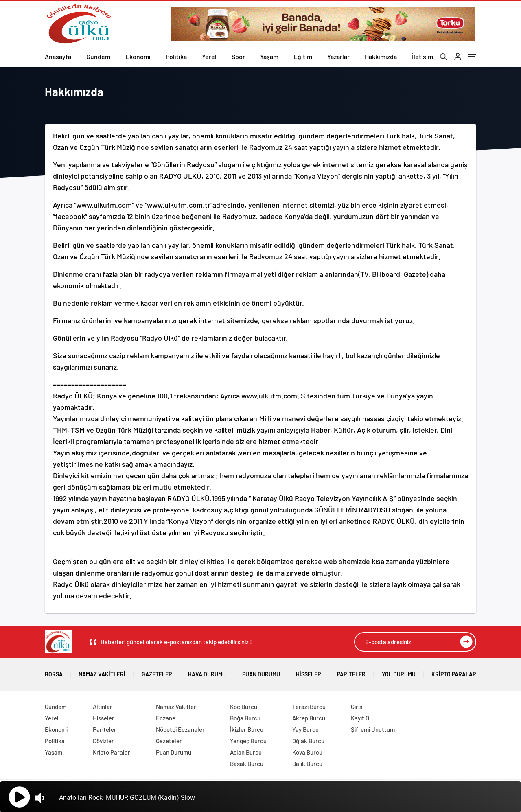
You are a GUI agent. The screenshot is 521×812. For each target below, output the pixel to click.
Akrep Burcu (309, 718)
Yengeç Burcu (248, 741)
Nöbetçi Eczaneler (180, 729)
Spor (238, 56)
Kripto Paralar (454, 671)
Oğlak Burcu (308, 741)
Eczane (166, 718)
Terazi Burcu (309, 707)
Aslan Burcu (246, 752)
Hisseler (309, 671)
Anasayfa (58, 56)
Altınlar (103, 707)
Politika (176, 56)
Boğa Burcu (245, 718)
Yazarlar (338, 56)
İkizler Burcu (247, 729)
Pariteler (351, 671)
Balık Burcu (307, 764)
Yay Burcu (305, 729)
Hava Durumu (207, 671)
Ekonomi (138, 56)
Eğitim (303, 56)
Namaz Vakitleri (102, 671)
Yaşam (269, 56)
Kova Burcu (307, 752)
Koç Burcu (244, 707)
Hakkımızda (381, 56)
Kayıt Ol (361, 718)
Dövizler (103, 741)
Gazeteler (157, 671)
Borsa (54, 671)
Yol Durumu (399, 671)
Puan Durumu (261, 671)
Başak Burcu (247, 764)
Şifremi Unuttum (373, 729)
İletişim (422, 56)
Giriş (357, 707)
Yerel (209, 56)
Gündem (98, 56)
